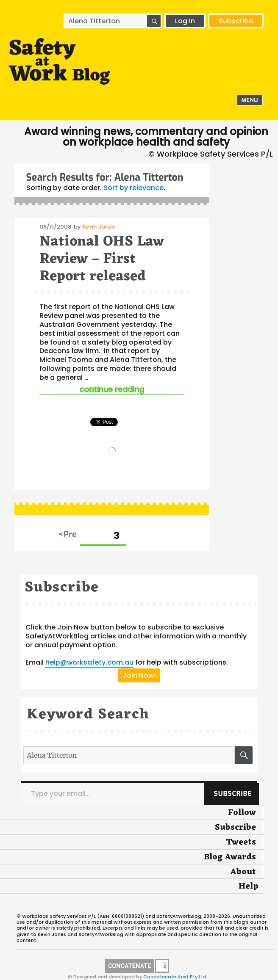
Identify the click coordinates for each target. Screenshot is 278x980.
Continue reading (132, 389)
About (243, 872)
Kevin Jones (99, 227)
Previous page (68, 535)
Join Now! (139, 675)
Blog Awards (230, 857)
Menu (250, 100)
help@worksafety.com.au (89, 662)
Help (249, 886)
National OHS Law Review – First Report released (102, 259)
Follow (242, 813)
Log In (185, 21)
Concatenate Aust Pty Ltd (175, 977)
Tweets (241, 842)
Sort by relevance (133, 188)
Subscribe (236, 21)
